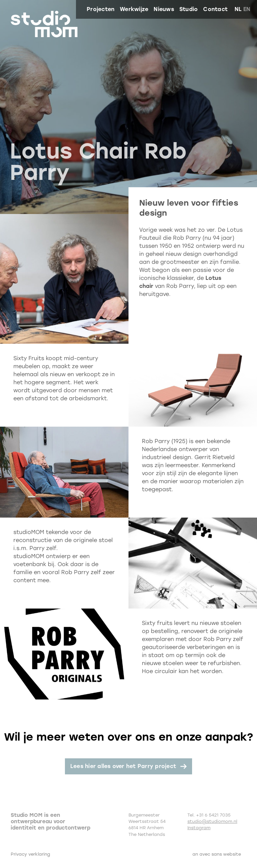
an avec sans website (217, 854)
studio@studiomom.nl (212, 821)
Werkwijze (134, 9)
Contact (215, 9)
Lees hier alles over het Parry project (123, 766)
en (247, 9)
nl (238, 9)
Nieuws (164, 9)
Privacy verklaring (30, 854)
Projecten (101, 9)
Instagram (199, 828)
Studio (189, 9)
